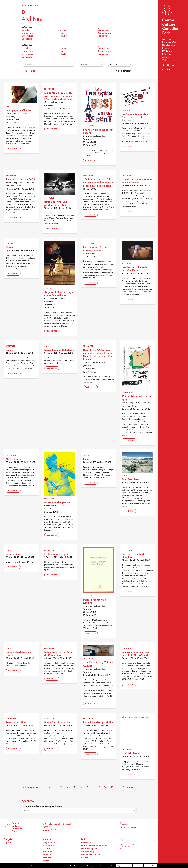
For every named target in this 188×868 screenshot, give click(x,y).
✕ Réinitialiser (124, 71)
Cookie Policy (88, 852)
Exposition (27, 33)
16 (81, 787)
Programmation (170, 42)
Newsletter (86, 842)
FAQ (83, 839)
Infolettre (167, 54)
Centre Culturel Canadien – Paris (171, 20)
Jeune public (104, 33)
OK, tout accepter (124, 866)
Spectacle (27, 39)
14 (67, 787)
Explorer (166, 48)
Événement (104, 30)
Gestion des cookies (91, 855)
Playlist (64, 36)
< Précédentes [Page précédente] (31, 787)
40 (112, 787)
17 (87, 787)
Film (62, 33)
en (169, 70)
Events (35, 5)
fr (163, 70)
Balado (25, 30)
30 (105, 787)
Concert (64, 30)
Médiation (167, 51)
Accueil (25, 5)
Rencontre (103, 36)
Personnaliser (150, 866)
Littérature (28, 36)
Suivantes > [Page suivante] (129, 787)
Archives (166, 57)
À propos (167, 39)
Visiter (165, 60)
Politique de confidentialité (94, 845)
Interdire (138, 866)
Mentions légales (89, 848)
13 (61, 787)
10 (49, 787)
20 (99, 787)
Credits (85, 858)
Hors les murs (169, 45)
